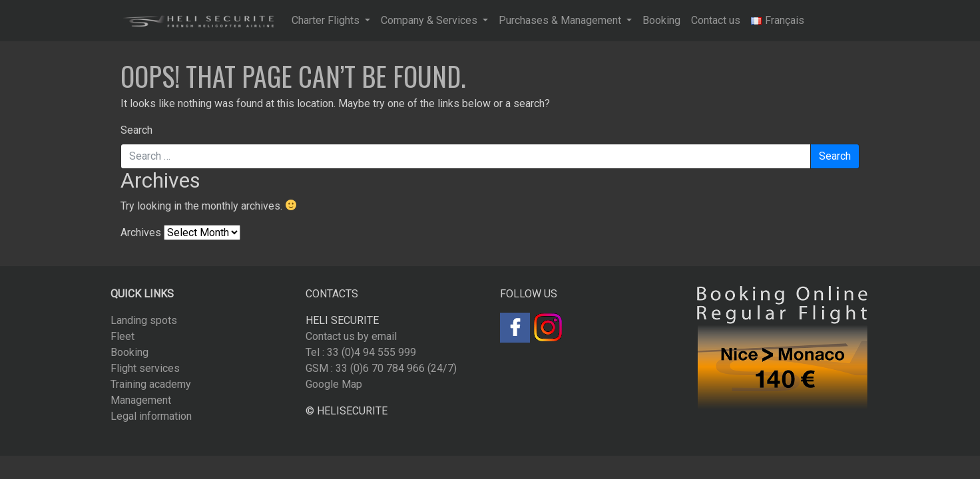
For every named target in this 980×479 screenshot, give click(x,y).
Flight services (145, 368)
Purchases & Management (561, 20)
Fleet (122, 336)
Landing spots (144, 320)
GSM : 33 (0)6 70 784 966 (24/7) (381, 368)
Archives (141, 233)
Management (141, 400)
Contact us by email (351, 336)
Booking (661, 20)
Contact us (716, 20)
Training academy (151, 384)
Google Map (334, 384)
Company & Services (430, 20)
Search (136, 130)
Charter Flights (327, 20)
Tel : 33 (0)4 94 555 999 (361, 352)
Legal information (151, 416)
